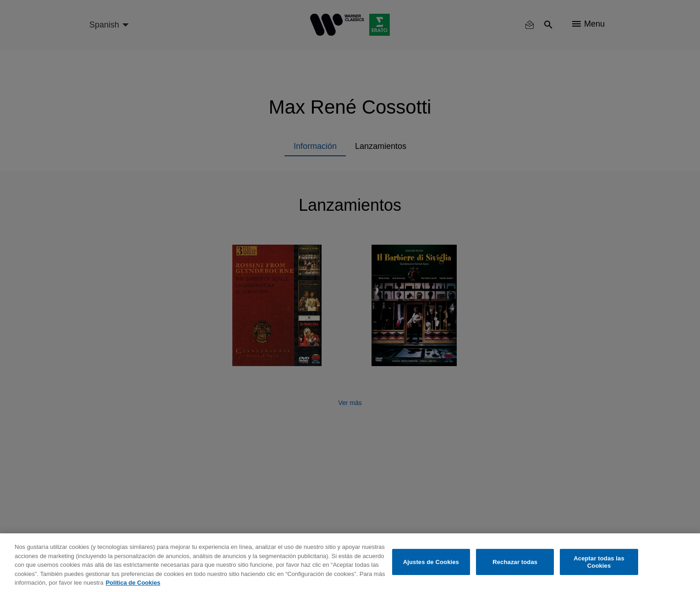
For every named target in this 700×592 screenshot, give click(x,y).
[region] (350, 563)
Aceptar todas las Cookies (599, 562)
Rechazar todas (515, 562)
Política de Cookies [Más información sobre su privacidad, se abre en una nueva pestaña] (133, 583)
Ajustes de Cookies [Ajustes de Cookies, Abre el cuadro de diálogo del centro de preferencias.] (431, 562)
